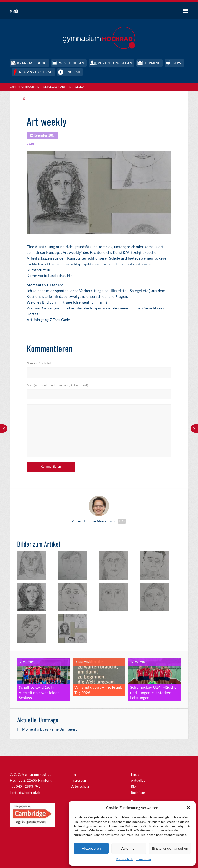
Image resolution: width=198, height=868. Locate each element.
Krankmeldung (32, 63)
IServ (177, 63)
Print (37, 98)
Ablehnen (129, 848)
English (73, 71)
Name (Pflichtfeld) (40, 363)
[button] (188, 808)
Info (122, 520)
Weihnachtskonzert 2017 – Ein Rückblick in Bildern (4, 429)
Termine (153, 63)
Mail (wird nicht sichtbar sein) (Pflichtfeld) (57, 385)
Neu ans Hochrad (36, 71)
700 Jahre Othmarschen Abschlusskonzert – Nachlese (194, 429)
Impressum (143, 859)
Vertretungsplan (115, 63)
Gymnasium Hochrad (25, 86)
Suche (168, 11)
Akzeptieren (91, 848)
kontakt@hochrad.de (25, 791)
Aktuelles (50, 86)
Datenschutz (125, 859)
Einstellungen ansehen (170, 848)
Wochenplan (72, 63)
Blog (134, 785)
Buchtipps (138, 791)
